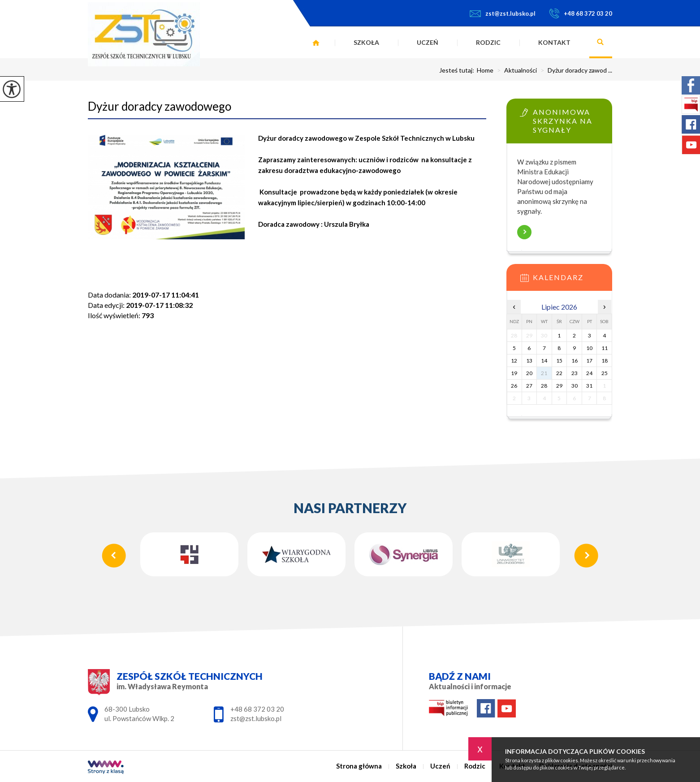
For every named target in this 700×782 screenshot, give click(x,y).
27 (529, 386)
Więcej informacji (524, 232)
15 (559, 361)
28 (544, 386)
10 (589, 348)
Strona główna (316, 43)
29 (559, 386)
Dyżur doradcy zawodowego (160, 106)
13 (529, 361)
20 (529, 373)
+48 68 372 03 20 (581, 13)
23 (575, 373)
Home (485, 70)
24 (589, 373)
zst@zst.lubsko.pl (503, 13)
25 (605, 373)
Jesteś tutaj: (458, 70)
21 (544, 373)
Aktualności (515, 70)
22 (559, 373)
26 (514, 386)
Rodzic (488, 42)
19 (514, 373)
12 (514, 361)
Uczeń (428, 42)
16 (575, 361)
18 (605, 361)
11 (605, 348)
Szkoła (366, 42)
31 (589, 386)
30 (575, 386)
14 (544, 361)
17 (589, 361)
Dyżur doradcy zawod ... (575, 70)
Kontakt (554, 42)
